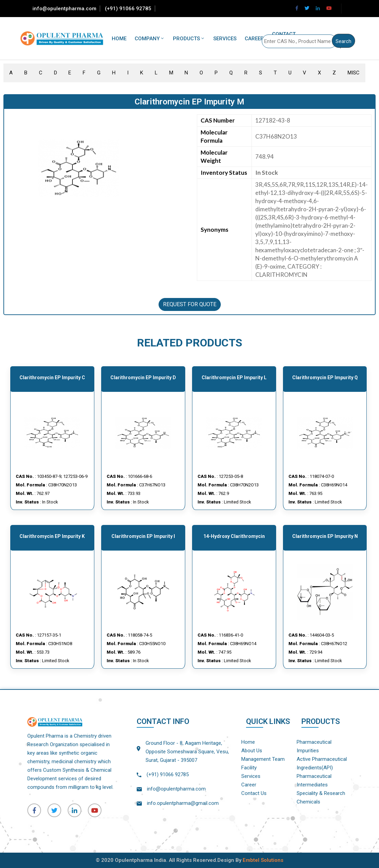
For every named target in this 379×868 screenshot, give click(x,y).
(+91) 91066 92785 (128, 9)
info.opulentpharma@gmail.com (183, 803)
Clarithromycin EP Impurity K (52, 536)
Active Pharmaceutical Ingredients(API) (322, 763)
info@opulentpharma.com (64, 9)
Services (225, 39)
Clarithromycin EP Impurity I (143, 536)
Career (254, 39)
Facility (249, 768)
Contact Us (254, 793)
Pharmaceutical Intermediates (314, 780)
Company (150, 39)
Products (189, 39)
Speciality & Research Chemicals (321, 798)
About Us (252, 751)
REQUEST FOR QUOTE (190, 304)
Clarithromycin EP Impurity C (52, 378)
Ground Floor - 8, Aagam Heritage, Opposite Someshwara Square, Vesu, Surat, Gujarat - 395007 (187, 752)
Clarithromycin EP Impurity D (143, 378)
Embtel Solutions (263, 860)
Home (119, 39)
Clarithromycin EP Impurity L (234, 378)
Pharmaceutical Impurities (314, 746)
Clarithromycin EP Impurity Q (325, 378)
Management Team (263, 759)
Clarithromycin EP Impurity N (325, 536)
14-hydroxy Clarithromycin (234, 536)
